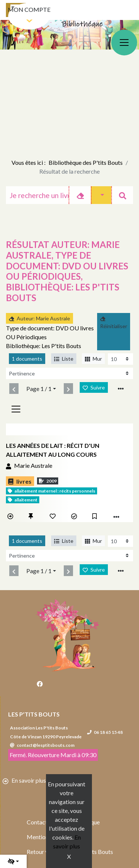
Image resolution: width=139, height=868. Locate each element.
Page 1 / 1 (39, 389)
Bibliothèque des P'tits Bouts (86, 162)
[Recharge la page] (120, 359)
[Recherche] (37, 195)
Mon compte (29, 9)
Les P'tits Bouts (34, 714)
